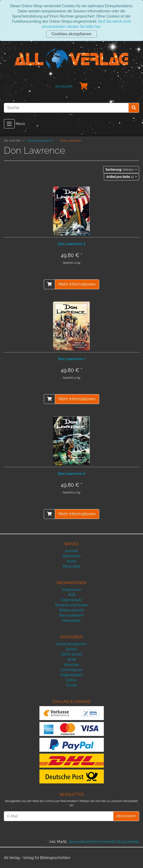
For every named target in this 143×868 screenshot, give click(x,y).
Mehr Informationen (77, 284)
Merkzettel (71, 566)
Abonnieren (126, 816)
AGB (71, 595)
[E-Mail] (59, 816)
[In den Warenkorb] (49, 284)
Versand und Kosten (72, 605)
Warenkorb (72, 556)
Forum (71, 685)
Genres (71, 649)
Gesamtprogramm (71, 644)
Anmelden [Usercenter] (64, 86)
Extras (72, 680)
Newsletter (71, 621)
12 (120, 177)
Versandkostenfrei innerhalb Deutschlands (104, 842)
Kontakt (71, 551)
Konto (72, 561)
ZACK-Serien (71, 654)
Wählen (120, 170)
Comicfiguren (71, 670)
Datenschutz (71, 600)
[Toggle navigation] (9, 124)
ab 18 (71, 659)
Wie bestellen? (71, 615)
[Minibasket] (84, 86)
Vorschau (71, 665)
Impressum (71, 590)
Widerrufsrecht (72, 610)
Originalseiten (71, 675)
